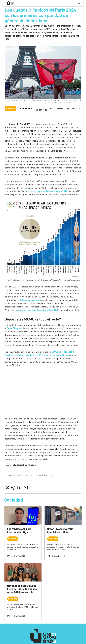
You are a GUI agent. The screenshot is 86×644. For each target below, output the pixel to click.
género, (48, 475)
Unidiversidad (26, 108)
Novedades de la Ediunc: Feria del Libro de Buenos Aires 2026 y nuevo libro (22, 589)
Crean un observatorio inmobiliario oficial (60, 530)
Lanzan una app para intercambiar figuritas (20, 530)
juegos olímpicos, (13, 475)
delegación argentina (30, 300)
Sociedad (10, 108)
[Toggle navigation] (79, 3)
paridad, (39, 475)
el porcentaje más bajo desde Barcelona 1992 (36, 310)
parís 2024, (28, 475)
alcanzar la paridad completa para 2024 (48, 191)
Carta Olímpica (14, 328)
